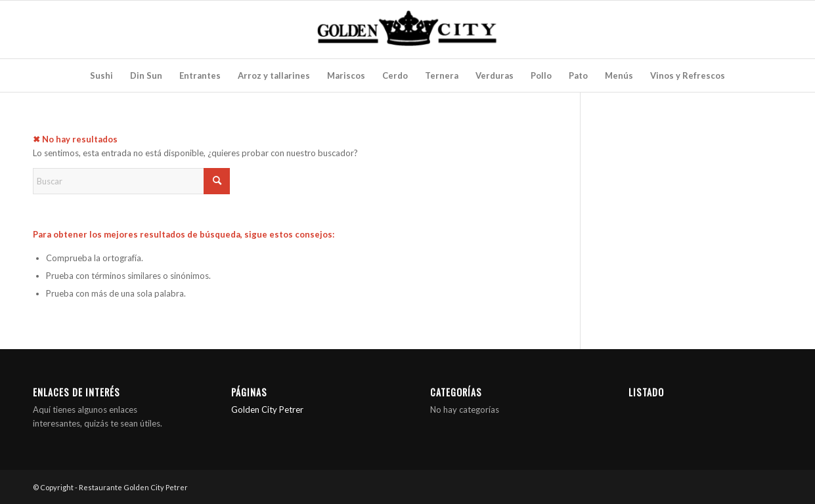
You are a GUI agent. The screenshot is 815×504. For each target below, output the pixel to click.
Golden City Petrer (267, 409)
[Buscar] (131, 181)
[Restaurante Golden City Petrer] (407, 30)
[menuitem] (101, 75)
